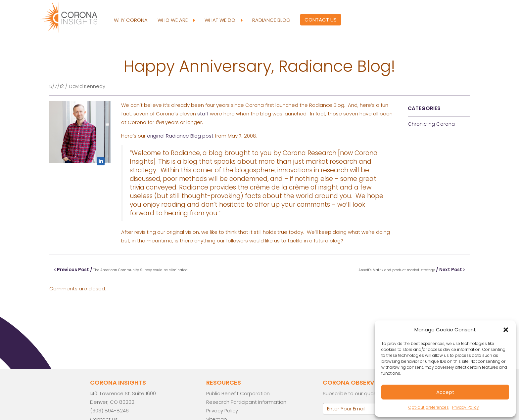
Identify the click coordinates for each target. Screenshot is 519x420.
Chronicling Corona (431, 124)
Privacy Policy (466, 407)
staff (203, 114)
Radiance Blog (271, 20)
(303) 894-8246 (109, 411)
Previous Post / (121, 270)
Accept (445, 392)
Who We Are (176, 20)
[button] (506, 330)
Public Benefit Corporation (238, 393)
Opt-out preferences (429, 407)
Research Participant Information (246, 402)
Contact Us (321, 20)
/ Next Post (411, 270)
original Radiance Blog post (180, 136)
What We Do (223, 20)
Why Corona (131, 20)
